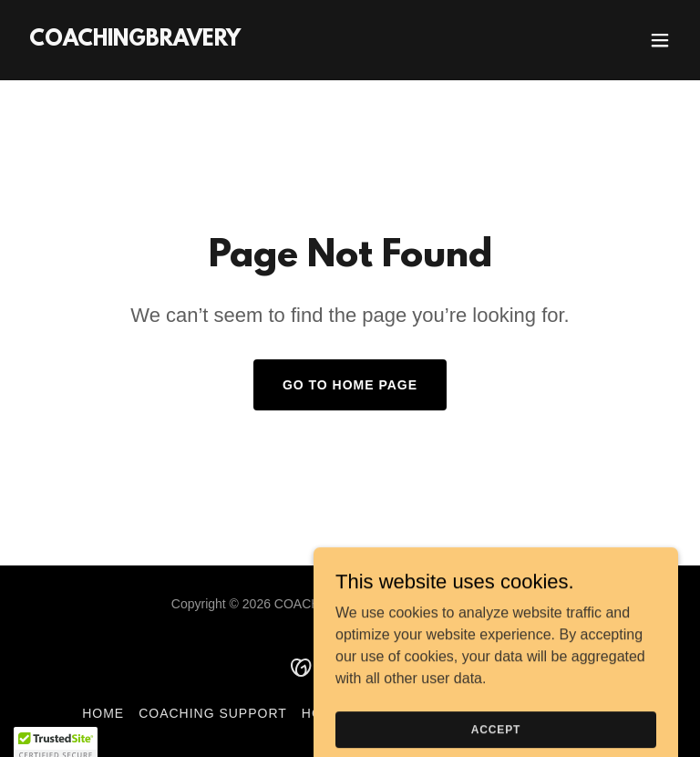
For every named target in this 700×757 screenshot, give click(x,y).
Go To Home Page (350, 385)
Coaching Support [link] (213, 713)
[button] (660, 40)
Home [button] (103, 713)
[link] (135, 41)
